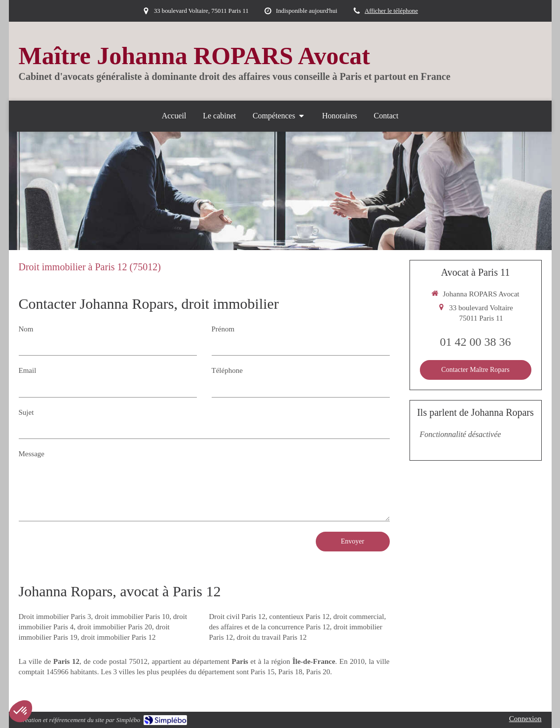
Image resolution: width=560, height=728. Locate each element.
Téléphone (227, 370)
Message (32, 454)
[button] (21, 711)
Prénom (223, 329)
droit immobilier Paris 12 (118, 637)
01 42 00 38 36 (476, 342)
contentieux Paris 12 (299, 617)
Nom (26, 329)
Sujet (26, 412)
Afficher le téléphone (391, 11)
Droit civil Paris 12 (238, 617)
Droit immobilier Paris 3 (55, 617)
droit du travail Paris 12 (272, 637)
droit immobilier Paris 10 (132, 617)
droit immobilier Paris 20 (115, 627)
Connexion (525, 719)
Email (28, 370)
